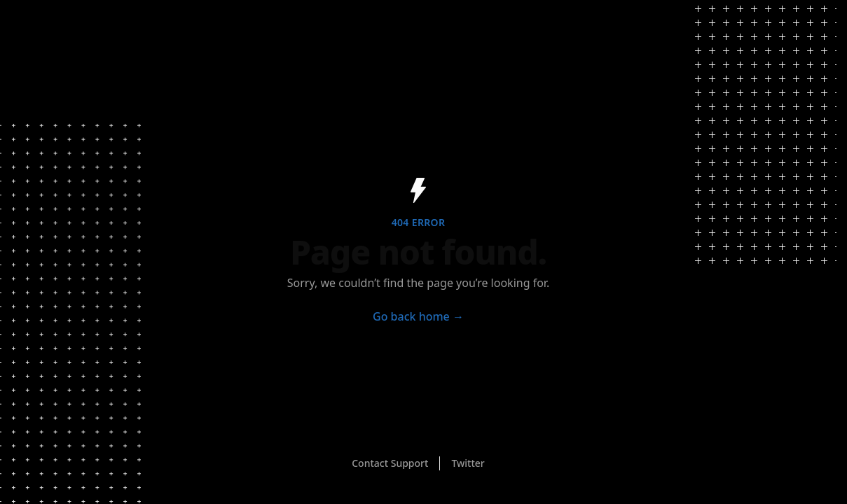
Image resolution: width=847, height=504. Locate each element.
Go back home (418, 316)
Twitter (468, 463)
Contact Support (390, 463)
